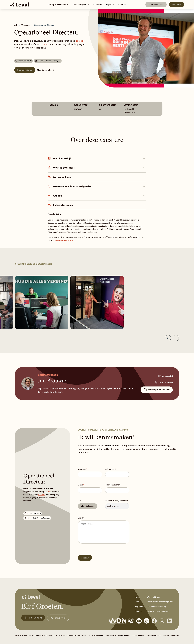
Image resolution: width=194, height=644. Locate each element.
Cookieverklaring (154, 635)
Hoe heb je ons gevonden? (117, 501)
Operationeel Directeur (45, 25)
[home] (19, 5)
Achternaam (111, 469)
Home (137, 597)
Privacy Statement (96, 635)
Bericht (81, 518)
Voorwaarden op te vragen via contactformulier (125, 635)
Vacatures (177, 4)
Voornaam (83, 469)
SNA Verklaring (80, 635)
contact (46, 44)
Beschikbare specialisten (158, 611)
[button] (59, 5)
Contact (122, 4)
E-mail (81, 485)
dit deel (80, 41)
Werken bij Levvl (156, 4)
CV (79, 501)
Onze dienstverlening (156, 607)
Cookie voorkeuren (171, 635)
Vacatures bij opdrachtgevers (160, 602)
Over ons (98, 4)
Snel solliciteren (25, 70)
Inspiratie (110, 4)
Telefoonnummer (113, 485)
